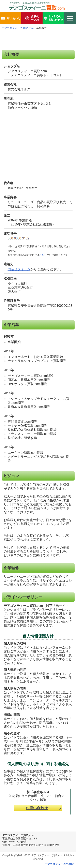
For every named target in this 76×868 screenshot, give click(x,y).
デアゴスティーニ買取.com (18, 28)
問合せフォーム (19, 269)
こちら (43, 255)
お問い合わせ (37, 808)
